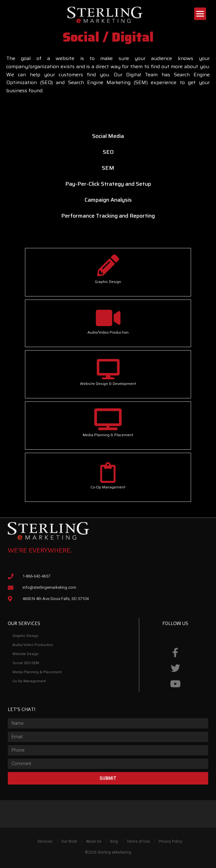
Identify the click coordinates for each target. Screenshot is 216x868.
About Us (94, 841)
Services (45, 841)
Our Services (24, 623)
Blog (114, 841)
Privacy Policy (170, 841)
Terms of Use (138, 841)
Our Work (69, 841)
